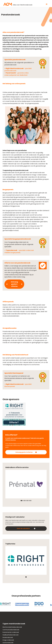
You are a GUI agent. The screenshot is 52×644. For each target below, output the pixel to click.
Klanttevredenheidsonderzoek (12, 627)
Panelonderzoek (8, 637)
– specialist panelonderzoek (18, 70)
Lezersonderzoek (8, 643)
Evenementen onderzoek (11, 632)
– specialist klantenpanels (18, 385)
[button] (47, 4)
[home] (17, 4)
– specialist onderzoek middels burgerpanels (19, 251)
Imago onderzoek (8, 640)
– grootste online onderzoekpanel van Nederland (16, 74)
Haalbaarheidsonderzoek (11, 635)
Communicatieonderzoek (11, 630)
